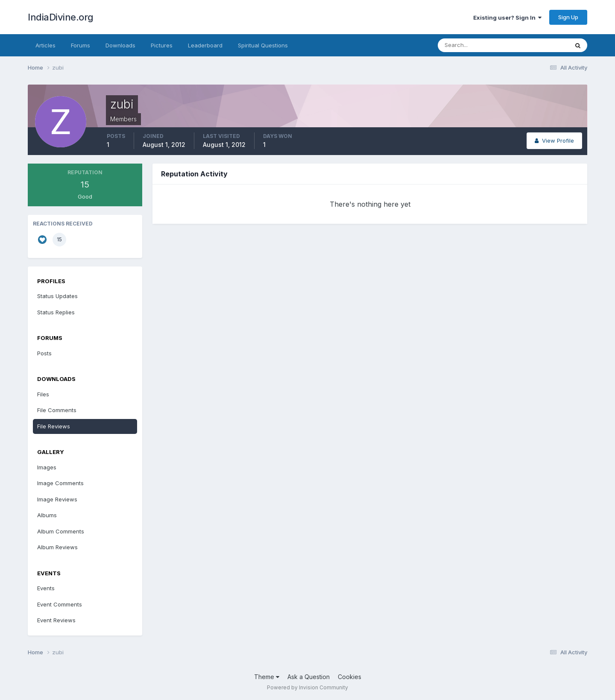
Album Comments (61, 531)
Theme (267, 677)
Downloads (120, 45)
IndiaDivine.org (61, 17)
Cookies (350, 677)
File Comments (57, 410)
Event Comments (60, 604)
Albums (47, 515)
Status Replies (56, 312)
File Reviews (54, 426)
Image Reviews (57, 499)
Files (43, 394)
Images (47, 467)
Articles (45, 45)
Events (46, 588)
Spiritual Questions (263, 45)
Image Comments (60, 483)
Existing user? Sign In (507, 18)
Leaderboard (205, 45)
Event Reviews (56, 620)
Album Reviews (57, 547)
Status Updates (57, 296)
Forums (81, 45)
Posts (44, 353)
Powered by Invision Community (307, 687)
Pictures (162, 45)
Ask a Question (309, 677)
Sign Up (568, 17)
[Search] (475, 45)
